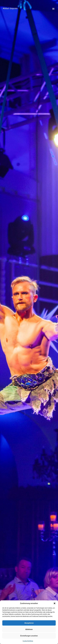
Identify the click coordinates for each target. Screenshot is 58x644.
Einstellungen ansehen (29, 636)
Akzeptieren (29, 623)
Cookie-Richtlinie (28, 641)
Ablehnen (29, 629)
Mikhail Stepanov (10, 9)
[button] (55, 603)
